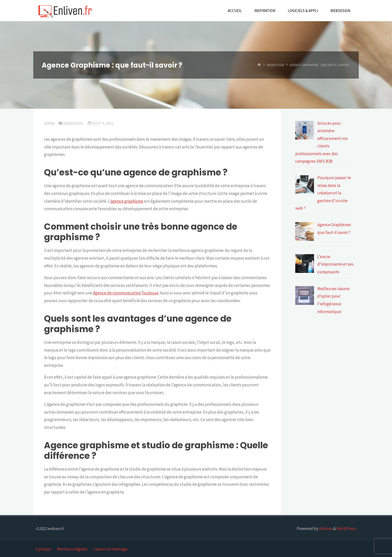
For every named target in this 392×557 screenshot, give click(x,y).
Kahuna (325, 529)
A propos (43, 549)
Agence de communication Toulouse (126, 293)
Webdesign (275, 65)
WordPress (346, 529)
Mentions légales (72, 549)
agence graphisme (127, 201)
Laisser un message (110, 549)
